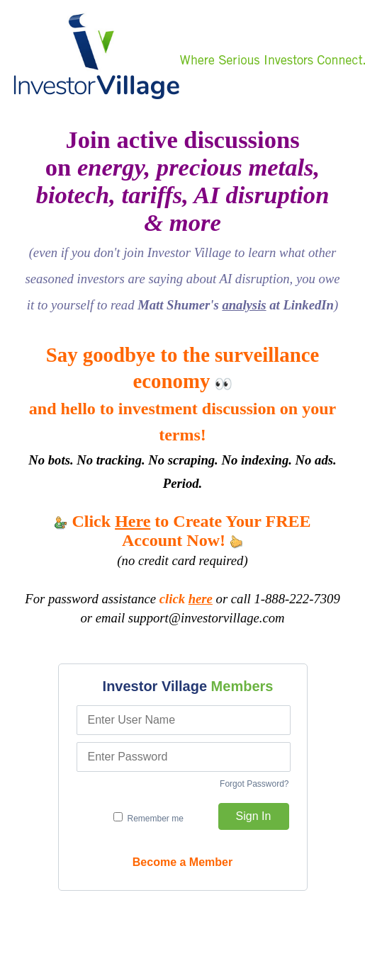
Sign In (254, 816)
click (186, 599)
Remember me (148, 818)
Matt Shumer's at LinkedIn (236, 305)
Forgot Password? (254, 784)
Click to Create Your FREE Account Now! (182, 531)
